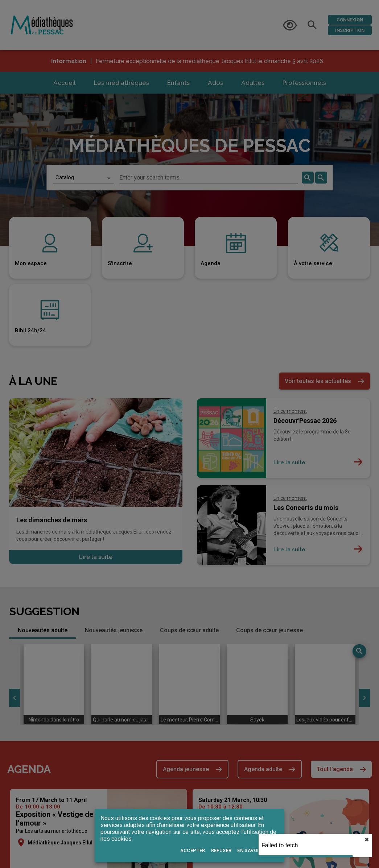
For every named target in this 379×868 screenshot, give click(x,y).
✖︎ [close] (367, 840)
